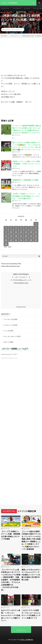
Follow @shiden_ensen (21, 283)
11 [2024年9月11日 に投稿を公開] (16, 232)
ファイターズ (17, 8)
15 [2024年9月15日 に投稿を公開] (36, 232)
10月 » (10, 247)
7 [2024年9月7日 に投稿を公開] (31, 228)
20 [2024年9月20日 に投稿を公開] (26, 236)
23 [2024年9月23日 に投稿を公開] (6, 240)
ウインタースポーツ (10, 336)
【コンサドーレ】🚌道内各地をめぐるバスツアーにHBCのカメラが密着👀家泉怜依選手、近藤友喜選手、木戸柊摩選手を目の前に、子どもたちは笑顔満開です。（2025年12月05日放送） (11, 580)
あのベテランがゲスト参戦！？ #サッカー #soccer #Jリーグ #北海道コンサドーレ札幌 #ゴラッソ (11, 615)
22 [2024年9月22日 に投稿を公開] (36, 236)
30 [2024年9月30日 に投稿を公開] (6, 244)
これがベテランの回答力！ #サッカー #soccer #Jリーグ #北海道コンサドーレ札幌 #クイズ (31, 614)
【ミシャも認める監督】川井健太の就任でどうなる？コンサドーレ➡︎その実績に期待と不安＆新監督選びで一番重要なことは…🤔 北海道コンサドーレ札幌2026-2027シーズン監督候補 (31, 540)
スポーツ (6, 342)
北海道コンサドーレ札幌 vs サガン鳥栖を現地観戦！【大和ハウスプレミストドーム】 (26, 164)
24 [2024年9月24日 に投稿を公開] (11, 240)
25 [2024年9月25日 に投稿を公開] (16, 240)
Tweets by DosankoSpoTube (11, 264)
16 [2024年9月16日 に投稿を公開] (6, 236)
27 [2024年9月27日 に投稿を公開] (26, 240)
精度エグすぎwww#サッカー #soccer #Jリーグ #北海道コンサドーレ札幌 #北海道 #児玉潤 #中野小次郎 (31, 575)
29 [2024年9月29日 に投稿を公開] (36, 240)
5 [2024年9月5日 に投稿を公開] (21, 228)
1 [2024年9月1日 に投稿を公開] (36, 224)
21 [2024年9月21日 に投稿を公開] (31, 236)
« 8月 (5, 247)
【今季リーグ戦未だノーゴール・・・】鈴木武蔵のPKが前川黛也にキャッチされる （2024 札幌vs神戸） (26, 196)
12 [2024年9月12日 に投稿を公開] (21, 232)
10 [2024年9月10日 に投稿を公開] (11, 232)
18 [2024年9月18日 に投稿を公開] (16, 236)
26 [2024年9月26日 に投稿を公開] (21, 240)
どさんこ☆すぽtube (27, 640)
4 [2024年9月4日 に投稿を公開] (16, 228)
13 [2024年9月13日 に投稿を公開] (26, 232)
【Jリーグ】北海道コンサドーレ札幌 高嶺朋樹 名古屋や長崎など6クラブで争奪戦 (11, 535)
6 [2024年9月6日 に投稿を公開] (26, 228)
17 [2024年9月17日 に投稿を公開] (11, 236)
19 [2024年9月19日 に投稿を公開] (21, 236)
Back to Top (21, 630)
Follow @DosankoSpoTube (10, 266)
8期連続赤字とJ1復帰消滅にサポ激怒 (25, 180)
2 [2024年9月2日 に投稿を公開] (6, 228)
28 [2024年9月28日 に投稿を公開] (31, 240)
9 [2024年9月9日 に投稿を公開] (6, 232)
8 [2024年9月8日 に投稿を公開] (36, 228)
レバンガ (27, 8)
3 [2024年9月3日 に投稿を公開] (11, 228)
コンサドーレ (5, 8)
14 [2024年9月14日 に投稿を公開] (31, 232)
